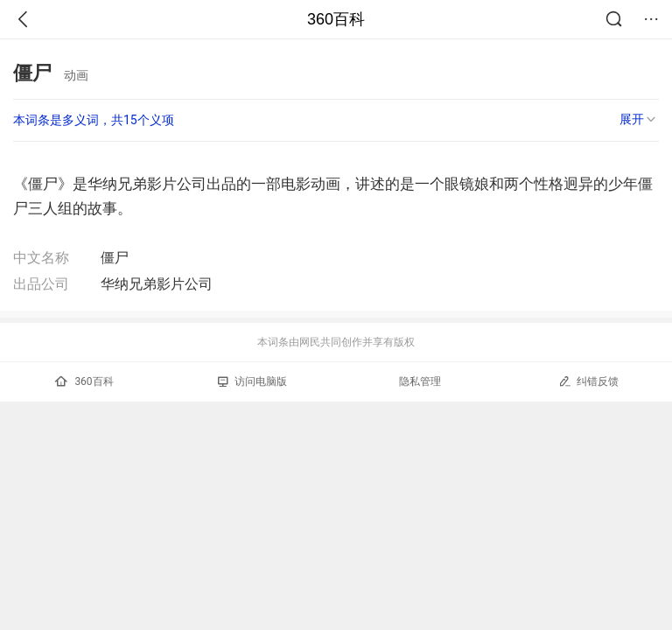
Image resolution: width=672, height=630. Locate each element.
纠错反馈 (588, 381)
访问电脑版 (252, 381)
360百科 (336, 19)
